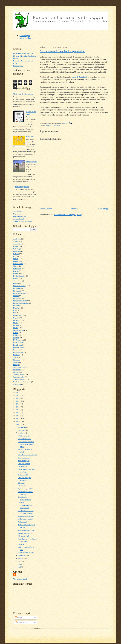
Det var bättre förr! (24, 439)
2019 (18, 395)
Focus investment (19, 293)
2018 (18, 398)
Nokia (15, 335)
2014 (18, 410)
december (22, 427)
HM (15, 310)
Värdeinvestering (19, 379)
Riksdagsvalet (18, 352)
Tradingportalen (19, 377)
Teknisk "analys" (19, 374)
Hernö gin (17, 308)
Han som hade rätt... (25, 533)
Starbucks (17, 360)
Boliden (16, 254)
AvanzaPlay (17, 244)
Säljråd (16, 372)
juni (20, 564)
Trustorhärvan (23, 466)
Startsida (75, 209)
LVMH (16, 323)
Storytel (16, 362)
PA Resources (18, 340)
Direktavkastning (19, 276)
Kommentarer (21, 622)
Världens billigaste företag (23, 221)
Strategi (16, 365)
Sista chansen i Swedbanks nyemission (62, 51)
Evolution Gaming (20, 286)
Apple (15, 241)
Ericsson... (21, 483)
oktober (21, 433)
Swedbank (17, 370)
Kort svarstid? (23, 475)
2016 (18, 404)
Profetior (16, 350)
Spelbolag (17, 355)
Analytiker (17, 239)
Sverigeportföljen (19, 367)
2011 (18, 418)
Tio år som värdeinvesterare (23, 94)
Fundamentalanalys (20, 300)
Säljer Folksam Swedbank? (27, 455)
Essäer (16, 283)
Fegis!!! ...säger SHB (25, 489)
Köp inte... (17, 214)
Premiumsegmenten (22, 187)
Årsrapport (17, 384)
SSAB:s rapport (23, 436)
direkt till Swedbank (79, 77)
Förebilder (17, 305)
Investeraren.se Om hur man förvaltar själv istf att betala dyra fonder (25, 56)
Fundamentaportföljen (21, 303)
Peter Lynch (17, 345)
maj (20, 567)
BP (14, 256)
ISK (15, 313)
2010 (18, 421)
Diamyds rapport (24, 458)
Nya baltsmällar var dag (26, 530)
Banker (16, 246)
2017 (18, 401)
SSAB (15, 357)
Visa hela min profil (20, 579)
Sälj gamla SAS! (23, 536)
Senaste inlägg (46, 209)
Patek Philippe (18, 342)
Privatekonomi (18, 347)
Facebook (17, 288)
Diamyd (16, 273)
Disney (16, 278)
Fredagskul (17, 298)
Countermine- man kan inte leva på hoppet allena (26, 444)
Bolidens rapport (24, 461)
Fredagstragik (22, 522)
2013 (18, 413)
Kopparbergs (18, 315)
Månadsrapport (19, 330)
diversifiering (18, 281)
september (22, 555)
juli (20, 561)
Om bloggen (25, 36)
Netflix (16, 333)
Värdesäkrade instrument (22, 382)
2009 (18, 424)
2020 (18, 392)
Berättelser (17, 251)
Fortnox (16, 296)
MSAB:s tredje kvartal (26, 486)
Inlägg (18, 618)
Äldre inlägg (103, 209)
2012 (18, 416)
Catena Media (18, 264)
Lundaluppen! (18, 66)
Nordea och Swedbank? (26, 516)
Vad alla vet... (31, 136)
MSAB (16, 328)
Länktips (16, 325)
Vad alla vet (17, 211)
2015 (18, 407)
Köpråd (16, 318)
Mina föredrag (25, 38)
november (22, 430)
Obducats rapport (24, 464)
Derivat (16, 271)
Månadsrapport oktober (26, 552)
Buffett (16, 259)
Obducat (16, 338)
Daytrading (17, 269)
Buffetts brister (31, 162)
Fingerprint (17, 291)
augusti (21, 558)
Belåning (16, 249)
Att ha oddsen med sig (26, 519)
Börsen (16, 261)
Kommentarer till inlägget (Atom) (68, 215)
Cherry (16, 266)
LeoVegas (17, 320)
